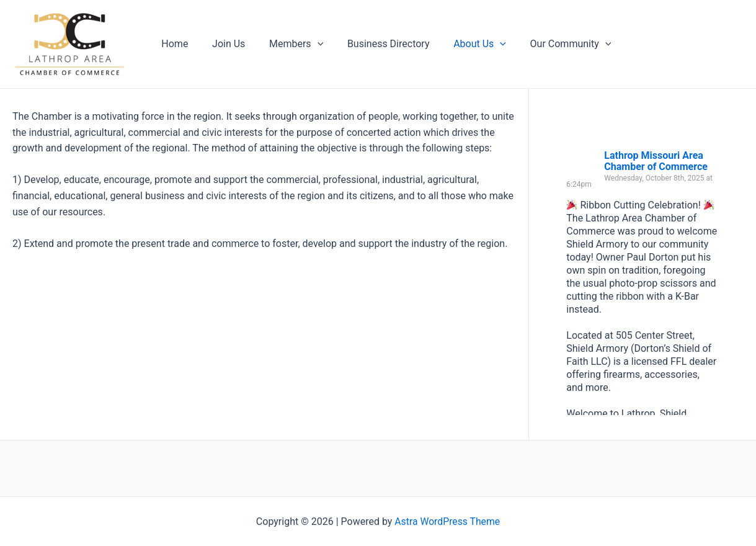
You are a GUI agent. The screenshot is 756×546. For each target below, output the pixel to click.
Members (286, 44)
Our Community (548, 44)
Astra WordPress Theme (447, 521)
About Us (461, 44)
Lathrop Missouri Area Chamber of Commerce (656, 161)
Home (173, 44)
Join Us (222, 44)
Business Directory (374, 44)
